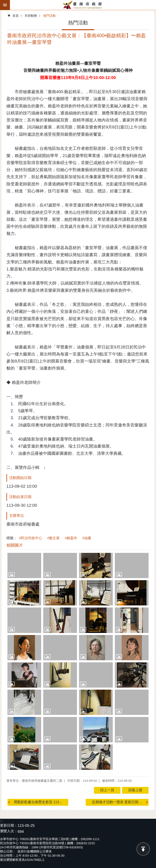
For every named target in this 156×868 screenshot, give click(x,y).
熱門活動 (49, 16)
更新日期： (9, 825)
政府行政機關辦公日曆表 (35, 851)
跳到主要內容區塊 (2, 2)
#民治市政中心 (31, 538)
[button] (24, 565)
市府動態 (31, 16)
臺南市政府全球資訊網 (83, 5)
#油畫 (87, 538)
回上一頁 (107, 790)
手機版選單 (5, 5)
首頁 (16, 16)
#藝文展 (53, 538)
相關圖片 (15, 545)
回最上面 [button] (135, 790)
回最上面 (143, 849)
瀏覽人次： (9, 831)
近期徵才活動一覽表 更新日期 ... (117, 802)
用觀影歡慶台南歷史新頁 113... (38, 802)
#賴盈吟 (71, 538)
